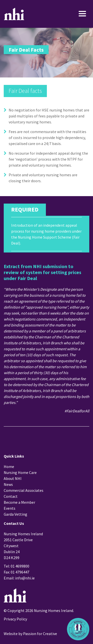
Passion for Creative (40, 634)
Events (10, 508)
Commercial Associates (24, 490)
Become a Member (19, 502)
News (8, 484)
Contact (11, 496)
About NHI (13, 478)
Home (9, 466)
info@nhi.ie (25, 578)
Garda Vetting (15, 514)
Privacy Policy (15, 619)
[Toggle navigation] (75, 14)
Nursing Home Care (20, 472)
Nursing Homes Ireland (14, 14)
